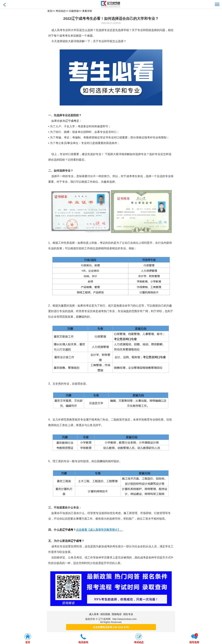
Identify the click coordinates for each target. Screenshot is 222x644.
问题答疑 (74, 11)
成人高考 (94, 614)
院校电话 (117, 614)
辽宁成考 (71, 121)
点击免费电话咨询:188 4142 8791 (111, 627)
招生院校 (105, 614)
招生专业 (128, 614)
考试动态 (61, 11)
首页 (50, 11)
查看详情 (87, 11)
